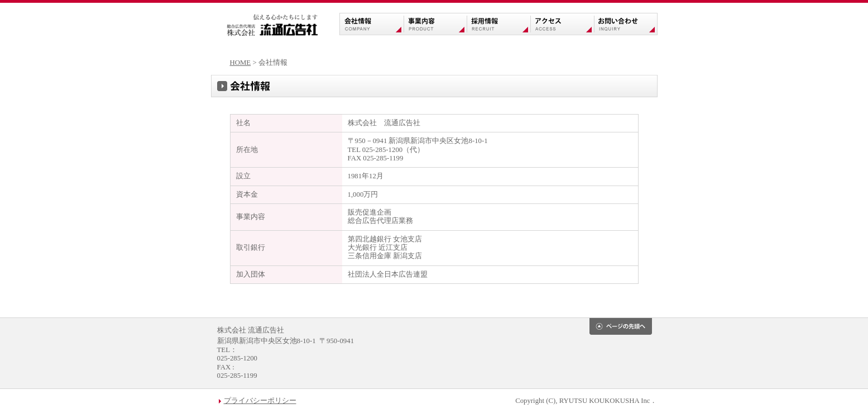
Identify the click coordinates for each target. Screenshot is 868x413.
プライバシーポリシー (260, 401)
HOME (241, 63)
